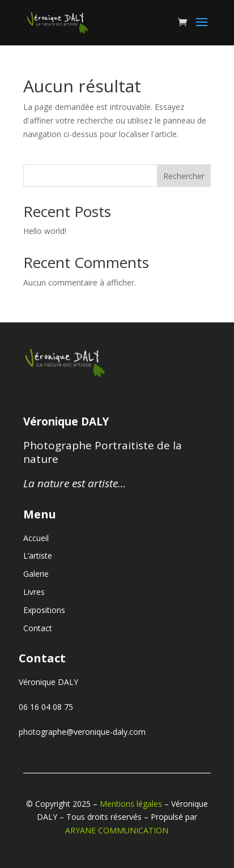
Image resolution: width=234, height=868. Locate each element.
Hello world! (45, 231)
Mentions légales (131, 804)
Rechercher (184, 176)
